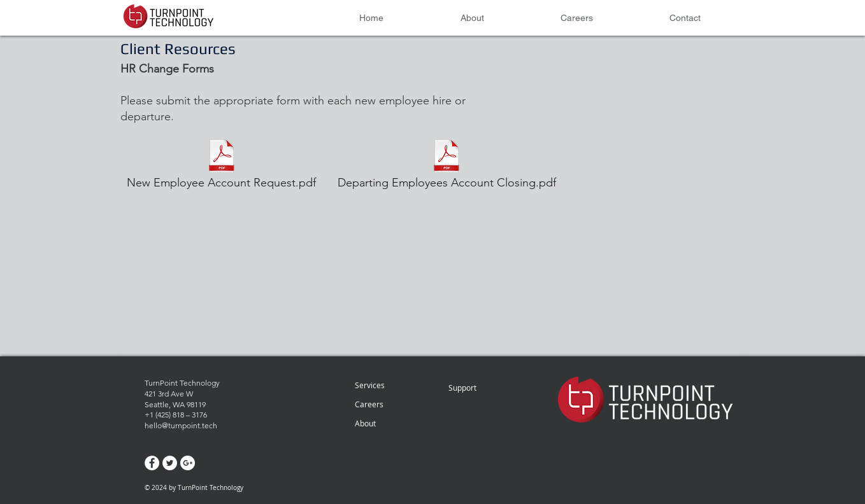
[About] (391, 423)
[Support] (479, 388)
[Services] (391, 385)
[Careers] (389, 404)
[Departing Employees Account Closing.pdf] (447, 165)
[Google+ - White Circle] (188, 463)
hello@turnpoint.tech (181, 425)
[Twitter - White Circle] (170, 463)
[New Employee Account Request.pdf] (221, 165)
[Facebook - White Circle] (152, 463)
